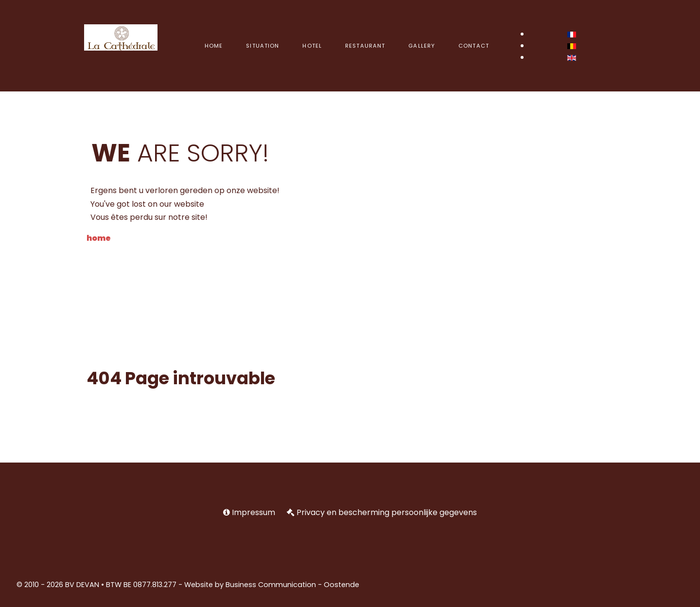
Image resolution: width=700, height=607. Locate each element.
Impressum (254, 512)
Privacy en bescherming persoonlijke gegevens (387, 512)
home (99, 238)
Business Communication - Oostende (292, 585)
